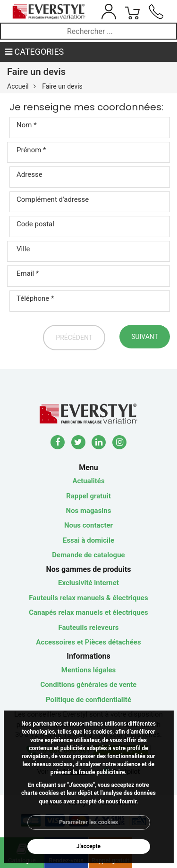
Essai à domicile (88, 540)
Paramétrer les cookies (88, 822)
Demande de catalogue (88, 555)
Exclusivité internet (88, 583)
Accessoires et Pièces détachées (88, 642)
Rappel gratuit (88, 496)
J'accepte (88, 846)
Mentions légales (88, 670)
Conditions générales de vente (89, 685)
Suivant (145, 337)
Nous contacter (88, 525)
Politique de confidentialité (88, 700)
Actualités (88, 481)
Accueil (18, 86)
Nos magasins (89, 511)
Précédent (74, 338)
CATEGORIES (34, 52)
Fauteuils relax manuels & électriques (88, 598)
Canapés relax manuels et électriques (88, 612)
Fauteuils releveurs (89, 628)
